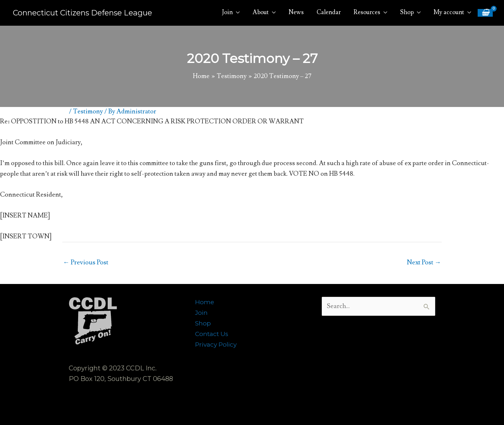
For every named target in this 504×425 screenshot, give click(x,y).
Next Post (424, 262)
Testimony (88, 111)
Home (205, 302)
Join (202, 313)
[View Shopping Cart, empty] (485, 13)
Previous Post (86, 262)
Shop (203, 323)
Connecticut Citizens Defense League (85, 13)
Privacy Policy (217, 344)
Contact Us (213, 334)
